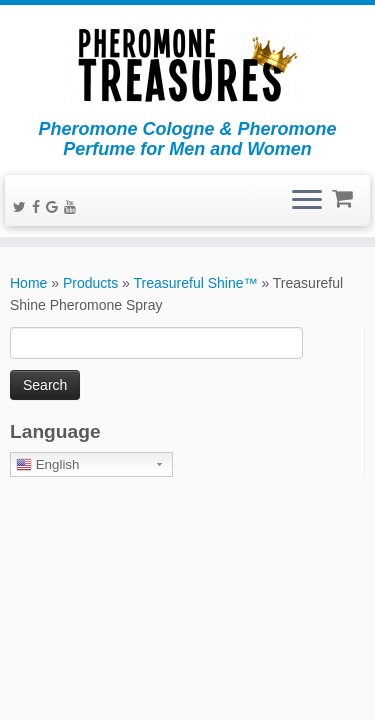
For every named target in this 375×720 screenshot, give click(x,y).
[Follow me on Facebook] (39, 207)
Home (28, 283)
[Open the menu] (307, 201)
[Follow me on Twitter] (22, 207)
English (47, 465)
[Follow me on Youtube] (73, 207)
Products (90, 283)
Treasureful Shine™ (196, 283)
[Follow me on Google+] (55, 207)
